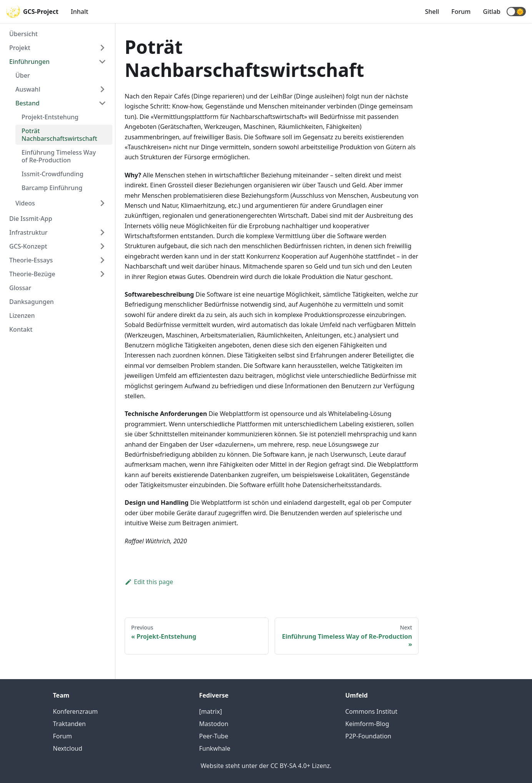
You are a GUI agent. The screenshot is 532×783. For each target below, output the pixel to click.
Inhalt (79, 12)
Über (23, 75)
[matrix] (211, 711)
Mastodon (214, 724)
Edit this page (149, 582)
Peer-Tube (214, 736)
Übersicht (23, 34)
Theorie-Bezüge (32, 274)
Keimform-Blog (367, 724)
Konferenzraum (76, 711)
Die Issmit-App (31, 219)
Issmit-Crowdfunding (53, 174)
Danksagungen (32, 302)
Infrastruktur (28, 232)
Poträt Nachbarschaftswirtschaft (59, 135)
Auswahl (28, 89)
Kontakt (21, 329)
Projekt (20, 48)
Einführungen (29, 62)
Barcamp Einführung (52, 188)
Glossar (20, 288)
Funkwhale (215, 748)
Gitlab (492, 12)
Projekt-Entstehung (50, 117)
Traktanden (69, 724)
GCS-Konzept (28, 246)
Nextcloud (68, 748)
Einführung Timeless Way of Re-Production (59, 156)
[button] (516, 12)
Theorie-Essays (31, 260)
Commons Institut (371, 711)
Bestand (28, 103)
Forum (461, 12)
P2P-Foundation (369, 736)
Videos (25, 203)
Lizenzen (22, 316)
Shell (432, 12)
